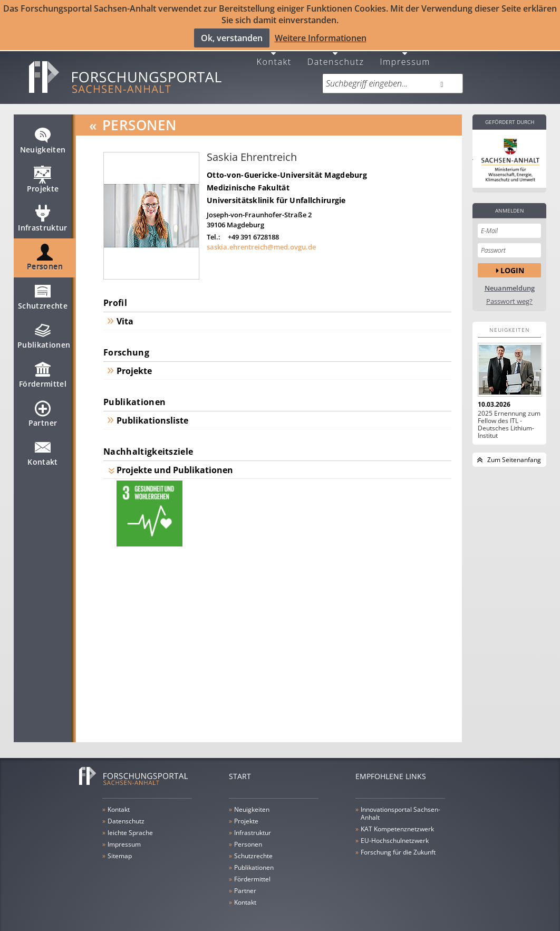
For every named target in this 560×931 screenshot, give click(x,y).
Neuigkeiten (43, 140)
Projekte (43, 179)
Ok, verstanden (232, 37)
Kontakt (274, 56)
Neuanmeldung (510, 283)
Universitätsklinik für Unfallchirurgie (276, 195)
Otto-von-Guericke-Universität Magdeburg (287, 170)
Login (512, 265)
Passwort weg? (509, 296)
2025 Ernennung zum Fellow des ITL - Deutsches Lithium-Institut (509, 419)
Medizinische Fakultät (248, 182)
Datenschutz (336, 56)
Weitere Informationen (321, 37)
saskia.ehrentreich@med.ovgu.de (261, 242)
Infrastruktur (43, 218)
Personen (45, 257)
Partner (43, 413)
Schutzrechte (43, 296)
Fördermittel (43, 374)
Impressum (405, 56)
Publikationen (44, 335)
